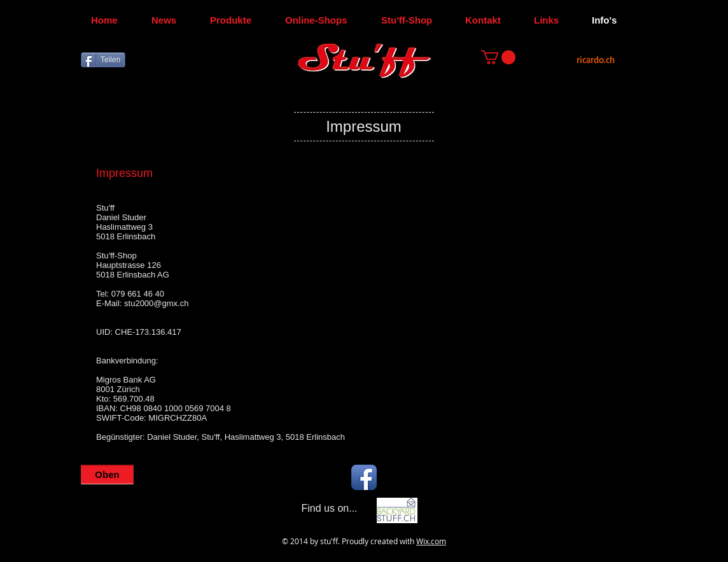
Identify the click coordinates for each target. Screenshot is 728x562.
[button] (498, 57)
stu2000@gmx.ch (156, 303)
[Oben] (107, 474)
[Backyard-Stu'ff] (397, 510)
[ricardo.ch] (596, 60)
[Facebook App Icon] (364, 477)
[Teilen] (103, 60)
